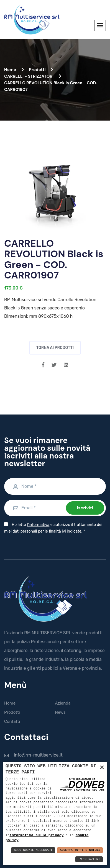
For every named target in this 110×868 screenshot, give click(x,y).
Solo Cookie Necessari (33, 850)
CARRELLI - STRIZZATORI (33, 76)
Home (14, 70)
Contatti (12, 721)
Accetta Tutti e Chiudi (80, 850)
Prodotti (41, 70)
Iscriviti (85, 508)
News (60, 712)
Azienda (63, 703)
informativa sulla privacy (36, 835)
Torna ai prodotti (55, 348)
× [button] (102, 767)
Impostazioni (89, 859)
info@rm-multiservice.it (38, 755)
